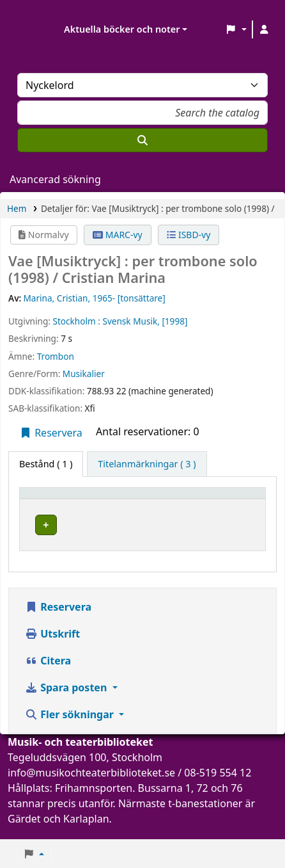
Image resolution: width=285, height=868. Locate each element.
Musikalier (84, 374)
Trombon (56, 356)
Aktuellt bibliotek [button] (148, 499)
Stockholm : (76, 321)
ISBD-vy (189, 235)
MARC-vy (118, 235)
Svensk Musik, (131, 321)
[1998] (174, 321)
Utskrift (52, 647)
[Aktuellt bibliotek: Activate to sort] (158, 499)
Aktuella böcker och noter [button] (122, 29)
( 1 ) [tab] (46, 464)
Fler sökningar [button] (71, 727)
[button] (236, 29)
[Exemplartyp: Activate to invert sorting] (61, 499)
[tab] (147, 464)
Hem (17, 208)
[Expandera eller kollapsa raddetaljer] (239, 537)
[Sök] (142, 140)
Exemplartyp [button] (54, 499)
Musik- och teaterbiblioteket (144, 529)
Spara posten (67, 700)
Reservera (51, 433)
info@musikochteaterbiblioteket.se (91, 785)
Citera (48, 673)
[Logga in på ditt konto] (264, 29)
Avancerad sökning (55, 179)
